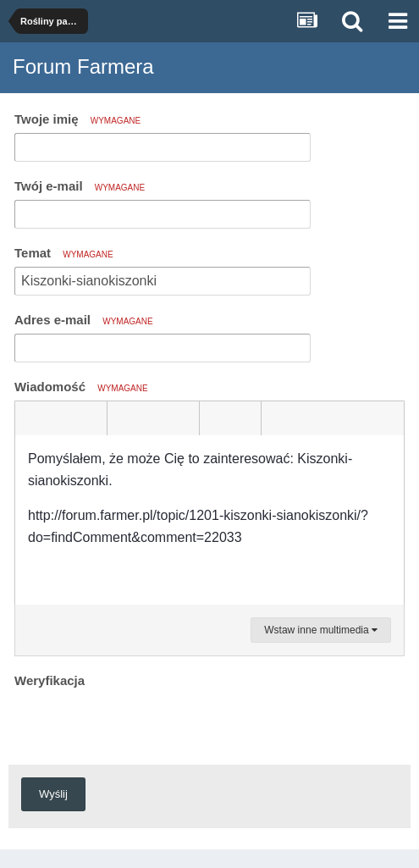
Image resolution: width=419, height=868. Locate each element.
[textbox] (209, 520)
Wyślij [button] (53, 794)
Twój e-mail (80, 186)
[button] (30, 418)
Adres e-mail (84, 320)
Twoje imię (77, 119)
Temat (64, 253)
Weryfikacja (50, 680)
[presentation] (143, 726)
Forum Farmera (83, 66)
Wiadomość (81, 387)
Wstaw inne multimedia (321, 630)
